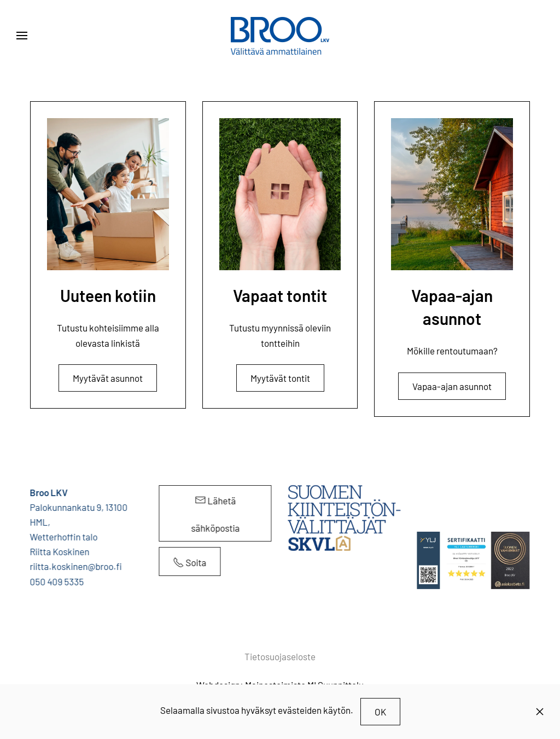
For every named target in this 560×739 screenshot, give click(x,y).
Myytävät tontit (280, 378)
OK (380, 712)
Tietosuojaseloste (280, 656)
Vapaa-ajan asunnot (452, 386)
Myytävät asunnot (108, 378)
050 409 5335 (56, 581)
